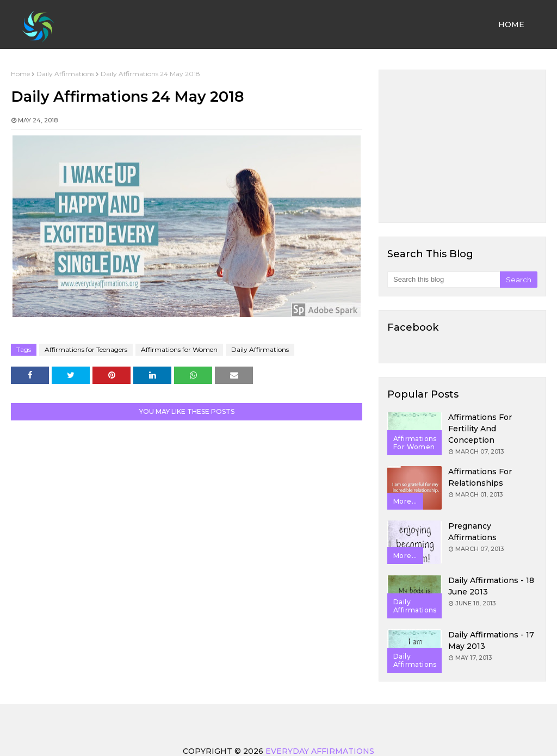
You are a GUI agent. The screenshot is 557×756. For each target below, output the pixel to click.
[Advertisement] (462, 146)
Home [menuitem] (511, 24)
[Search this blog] (444, 280)
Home (20, 74)
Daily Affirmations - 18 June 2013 (491, 586)
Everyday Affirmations (320, 751)
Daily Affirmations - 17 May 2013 (491, 640)
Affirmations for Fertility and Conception (480, 429)
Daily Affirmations (65, 74)
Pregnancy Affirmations (472, 532)
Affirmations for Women (179, 349)
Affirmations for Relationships (480, 477)
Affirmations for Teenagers (86, 349)
